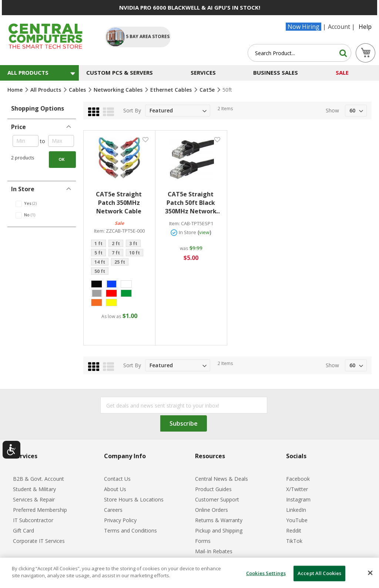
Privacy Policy (120, 520)
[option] (97, 284)
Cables (78, 90)
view (204, 232)
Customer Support (217, 499)
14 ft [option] (100, 262)
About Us (115, 489)
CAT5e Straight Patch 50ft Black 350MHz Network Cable (192, 203)
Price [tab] (19, 127)
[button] (145, 140)
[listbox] (119, 258)
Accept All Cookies (319, 573)
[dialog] (189, 573)
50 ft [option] (100, 271)
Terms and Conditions (130, 530)
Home (16, 90)
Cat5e (208, 90)
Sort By (132, 110)
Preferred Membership (40, 510)
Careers (113, 510)
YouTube (297, 520)
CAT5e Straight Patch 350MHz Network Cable (119, 203)
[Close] (370, 573)
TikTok (294, 541)
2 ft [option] (116, 244)
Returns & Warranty (219, 520)
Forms (203, 541)
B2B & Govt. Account (38, 479)
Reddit (294, 530)
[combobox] (299, 53)
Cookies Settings (266, 573)
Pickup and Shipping (219, 530)
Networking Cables (119, 90)
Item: (99, 231)
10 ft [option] (135, 253)
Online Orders (212, 510)
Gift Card (24, 530)
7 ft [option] (116, 253)
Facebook (298, 479)
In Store (187, 232)
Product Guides (213, 489)
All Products (46, 90)
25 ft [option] (120, 262)
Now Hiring (303, 27)
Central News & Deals (222, 479)
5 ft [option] (98, 253)
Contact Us (117, 479)
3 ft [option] (133, 244)
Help (365, 27)
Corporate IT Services (39, 541)
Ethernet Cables (172, 90)
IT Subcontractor (33, 520)
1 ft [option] (98, 244)
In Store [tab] (23, 189)
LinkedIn (296, 510)
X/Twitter (297, 489)
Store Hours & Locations (134, 499)
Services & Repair (34, 499)
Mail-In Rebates (214, 551)
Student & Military (34, 489)
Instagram (298, 499)
